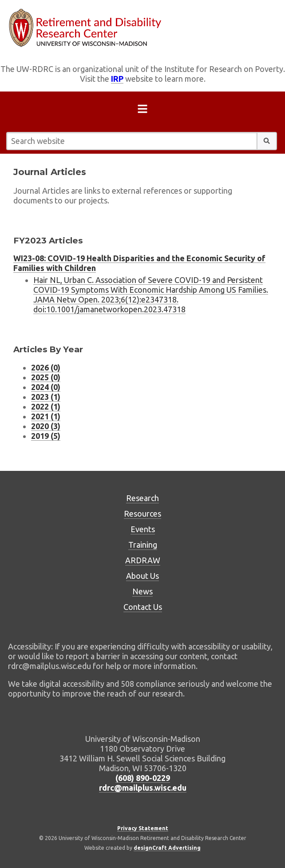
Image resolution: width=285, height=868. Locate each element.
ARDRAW (143, 560)
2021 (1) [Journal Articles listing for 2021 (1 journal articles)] (46, 416)
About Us (142, 576)
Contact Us (143, 607)
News (142, 591)
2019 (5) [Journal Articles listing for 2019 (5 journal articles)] (46, 436)
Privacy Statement (143, 828)
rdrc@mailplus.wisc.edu (143, 788)
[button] (267, 141)
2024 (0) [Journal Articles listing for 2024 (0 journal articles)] (46, 387)
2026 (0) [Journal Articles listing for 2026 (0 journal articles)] (46, 367)
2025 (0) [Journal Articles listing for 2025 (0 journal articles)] (46, 377)
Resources (142, 514)
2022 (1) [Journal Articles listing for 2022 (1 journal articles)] (46, 406)
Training (143, 545)
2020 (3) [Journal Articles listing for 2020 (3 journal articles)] (46, 426)
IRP (117, 79)
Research (142, 498)
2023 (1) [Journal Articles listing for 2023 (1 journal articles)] (46, 397)
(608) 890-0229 (143, 778)
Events (143, 529)
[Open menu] (142, 111)
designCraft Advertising (167, 848)
